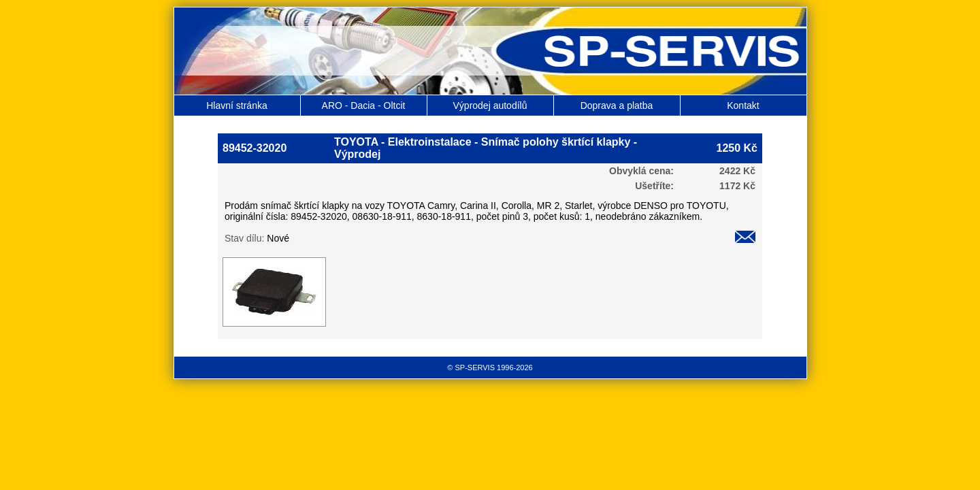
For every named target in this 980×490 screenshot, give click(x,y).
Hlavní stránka (236, 105)
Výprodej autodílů (490, 105)
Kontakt (743, 105)
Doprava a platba (617, 105)
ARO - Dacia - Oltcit (364, 105)
